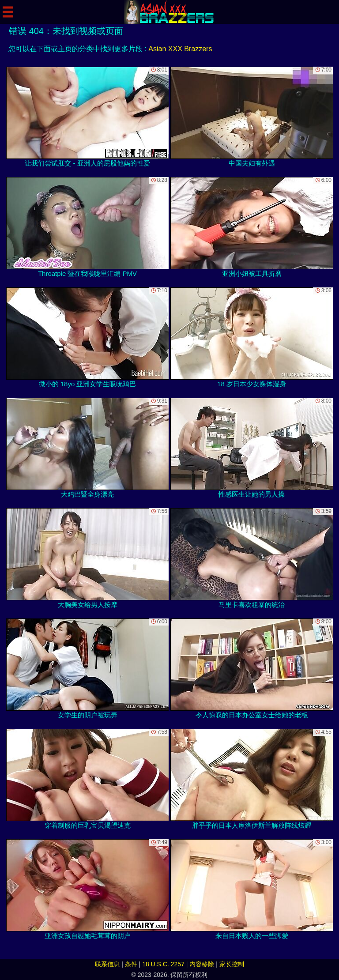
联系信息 (107, 964)
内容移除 (202, 964)
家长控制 (232, 964)
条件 (131, 964)
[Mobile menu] (8, 12)
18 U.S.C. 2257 (163, 964)
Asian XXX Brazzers (180, 49)
